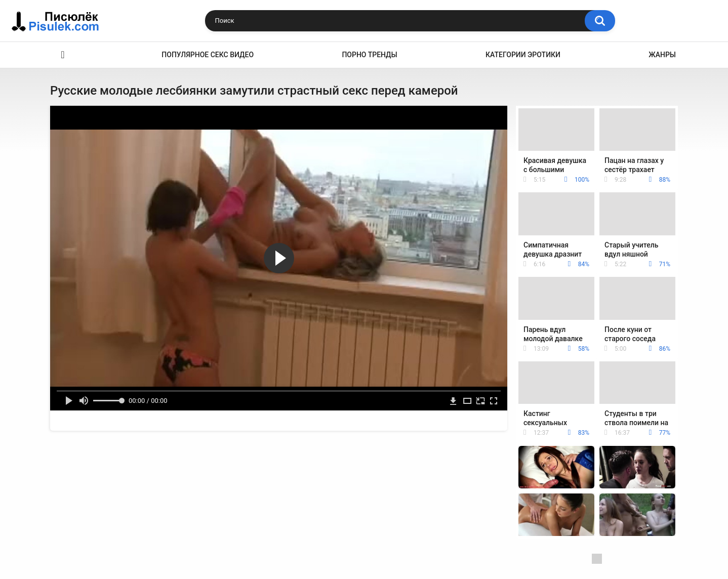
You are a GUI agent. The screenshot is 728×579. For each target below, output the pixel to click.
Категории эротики (523, 55)
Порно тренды (369, 55)
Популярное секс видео (208, 55)
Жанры (662, 55)
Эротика (63, 55)
